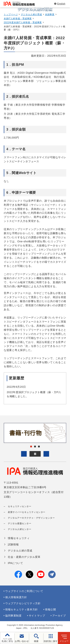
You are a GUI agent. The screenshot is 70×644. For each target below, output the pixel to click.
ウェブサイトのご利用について (24, 591)
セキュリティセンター (20, 506)
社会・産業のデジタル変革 (24, 557)
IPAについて (15, 563)
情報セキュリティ (19, 538)
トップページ (11, 14)
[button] (24, 454)
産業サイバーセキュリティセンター (27, 512)
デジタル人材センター (20, 529)
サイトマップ (37, 616)
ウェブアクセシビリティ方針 (23, 603)
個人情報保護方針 (16, 597)
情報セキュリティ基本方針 (22, 609)
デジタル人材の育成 (31, 14)
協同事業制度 (13, 616)
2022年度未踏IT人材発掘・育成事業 (23, 22)
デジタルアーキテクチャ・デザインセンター (31, 518)
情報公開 (50, 609)
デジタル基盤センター (20, 523)
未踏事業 (50, 14)
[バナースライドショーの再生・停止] (35, 454)
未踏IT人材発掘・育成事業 (18, 19)
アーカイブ (59, 616)
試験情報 (13, 544)
